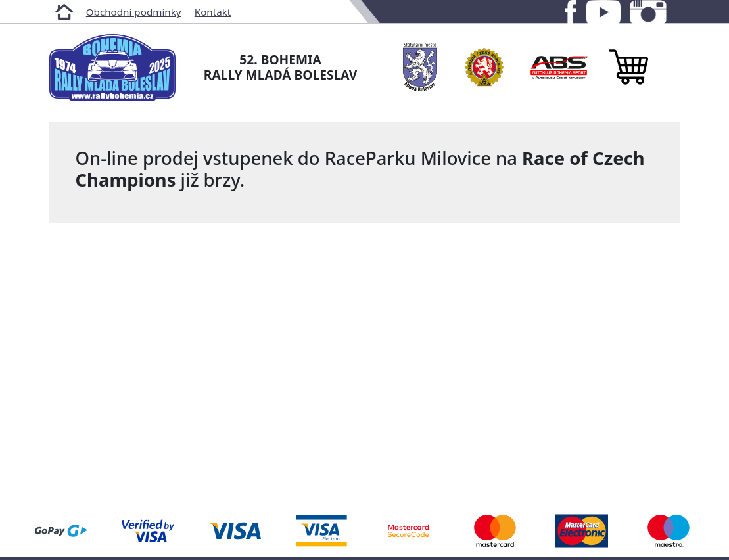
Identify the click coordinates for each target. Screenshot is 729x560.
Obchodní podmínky (134, 12)
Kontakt (213, 12)
